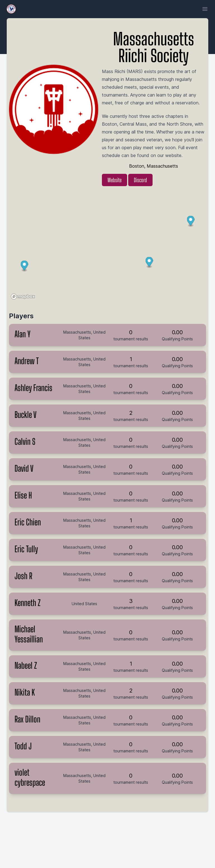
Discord (140, 180)
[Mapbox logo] (23, 297)
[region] (107, 248)
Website (114, 180)
